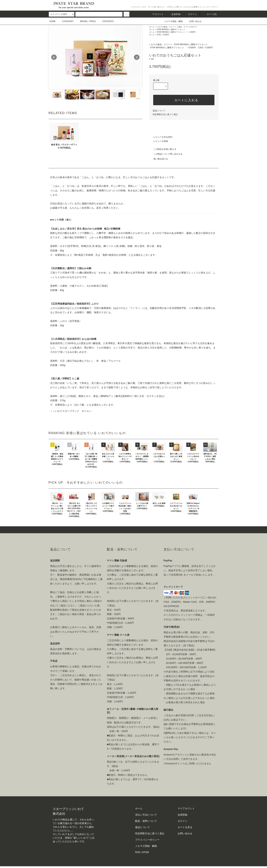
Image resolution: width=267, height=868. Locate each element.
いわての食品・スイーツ (166, 27)
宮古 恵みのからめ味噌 (89, 229)
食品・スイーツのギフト (188, 27)
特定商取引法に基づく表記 (165, 114)
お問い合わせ (193, 21)
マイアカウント (186, 808)
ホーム (152, 27)
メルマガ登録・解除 (171, 21)
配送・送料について (146, 821)
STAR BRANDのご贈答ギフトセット (171, 29)
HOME (53, 21)
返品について (159, 111)
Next (137, 57)
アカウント (156, 14)
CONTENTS (106, 21)
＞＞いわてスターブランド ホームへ (71, 411)
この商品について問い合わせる (166, 154)
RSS (138, 852)
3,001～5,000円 (163, 35)
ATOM (145, 852)
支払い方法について (146, 815)
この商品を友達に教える (163, 149)
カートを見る (185, 827)
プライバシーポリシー (147, 840)
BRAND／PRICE (86, 21)
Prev (54, 57)
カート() (210, 14)
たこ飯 (76, 379)
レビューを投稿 (159, 141)
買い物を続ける (159, 159)
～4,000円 (192, 32)
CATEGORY (66, 21)
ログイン (191, 14)
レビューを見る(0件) (161, 137)
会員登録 (174, 14)
